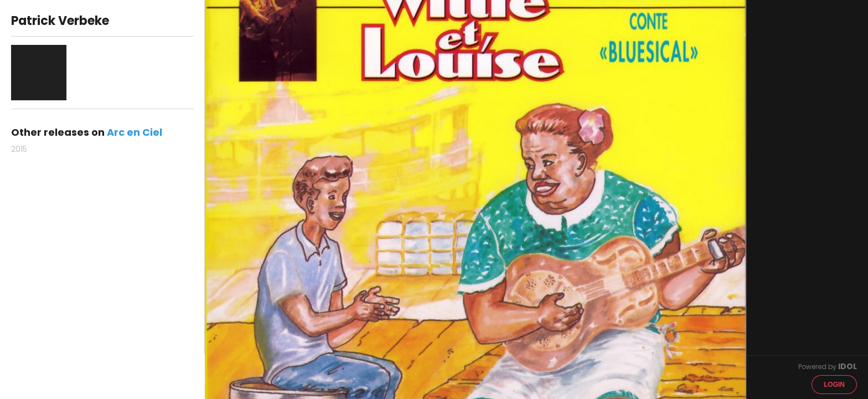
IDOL (848, 366)
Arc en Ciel (135, 132)
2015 (19, 149)
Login (834, 385)
